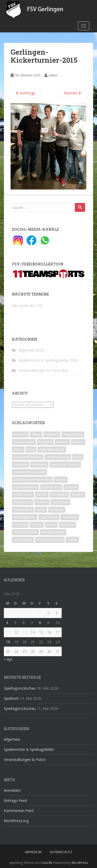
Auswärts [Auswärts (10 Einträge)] (52, 434)
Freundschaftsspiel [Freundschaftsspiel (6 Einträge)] (27, 457)
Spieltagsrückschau (20, 688)
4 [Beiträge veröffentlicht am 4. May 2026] (7, 623)
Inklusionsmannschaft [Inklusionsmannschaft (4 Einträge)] (29, 472)
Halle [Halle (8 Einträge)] (78, 457)
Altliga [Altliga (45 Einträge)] (36, 434)
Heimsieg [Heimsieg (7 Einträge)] (21, 464)
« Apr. (9, 659)
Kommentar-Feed (19, 811)
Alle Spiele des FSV (27, 306)
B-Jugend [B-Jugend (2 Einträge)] (45, 442)
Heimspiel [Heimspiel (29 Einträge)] (39, 464)
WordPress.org (16, 821)
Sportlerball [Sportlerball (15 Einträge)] (49, 517)
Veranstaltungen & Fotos (39, 370)
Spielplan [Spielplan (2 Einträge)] (57, 510)
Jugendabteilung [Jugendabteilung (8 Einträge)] (26, 487)
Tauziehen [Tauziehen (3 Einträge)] (70, 517)
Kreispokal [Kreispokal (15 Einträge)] (59, 495)
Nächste (72, 93)
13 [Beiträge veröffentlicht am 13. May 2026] (25, 632)
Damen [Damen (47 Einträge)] (78, 442)
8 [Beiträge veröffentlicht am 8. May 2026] (40, 623)
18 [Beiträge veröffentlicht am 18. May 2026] (8, 642)
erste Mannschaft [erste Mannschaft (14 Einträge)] (52, 449)
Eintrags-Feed (15, 800)
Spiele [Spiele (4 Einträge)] (41, 510)
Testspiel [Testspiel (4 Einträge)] (20, 525)
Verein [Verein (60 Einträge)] (51, 525)
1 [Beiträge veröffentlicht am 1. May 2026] (40, 613)
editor (53, 75)
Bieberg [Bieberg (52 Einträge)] (62, 442)
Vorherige (26, 93)
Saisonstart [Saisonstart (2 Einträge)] (60, 502)
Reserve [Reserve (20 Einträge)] (42, 502)
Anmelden (12, 790)
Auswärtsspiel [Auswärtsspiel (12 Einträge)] (24, 442)
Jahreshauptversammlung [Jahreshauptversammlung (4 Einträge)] (32, 479)
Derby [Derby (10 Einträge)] (18, 449)
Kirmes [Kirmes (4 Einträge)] (42, 495)
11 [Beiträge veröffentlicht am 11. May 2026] (8, 632)
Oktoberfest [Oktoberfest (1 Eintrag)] (23, 502)
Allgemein (27, 350)
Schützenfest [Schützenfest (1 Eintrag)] (23, 510)
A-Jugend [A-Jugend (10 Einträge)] (20, 434)
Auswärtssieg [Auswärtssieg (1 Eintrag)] (73, 434)
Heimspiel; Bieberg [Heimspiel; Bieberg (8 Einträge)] (65, 464)
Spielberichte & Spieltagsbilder (44, 360)
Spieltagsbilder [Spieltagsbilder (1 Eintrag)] (25, 517)
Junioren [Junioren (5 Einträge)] (71, 487)
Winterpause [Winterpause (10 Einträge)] (23, 540)
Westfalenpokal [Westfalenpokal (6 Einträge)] (53, 532)
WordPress (80, 863)
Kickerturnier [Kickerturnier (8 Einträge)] (23, 495)
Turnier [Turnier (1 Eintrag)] (37, 525)
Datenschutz (61, 852)
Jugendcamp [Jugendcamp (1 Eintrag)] (51, 487)
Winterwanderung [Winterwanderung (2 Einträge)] (50, 540)
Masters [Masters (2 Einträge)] (78, 495)
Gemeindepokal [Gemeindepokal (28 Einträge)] (58, 457)
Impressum (33, 852)
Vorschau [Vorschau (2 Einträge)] (67, 525)
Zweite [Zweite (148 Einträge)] (72, 540)
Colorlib (46, 863)
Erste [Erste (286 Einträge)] (31, 449)
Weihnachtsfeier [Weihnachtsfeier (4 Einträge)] (25, 532)
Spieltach (11, 698)
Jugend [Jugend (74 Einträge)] (61, 479)
